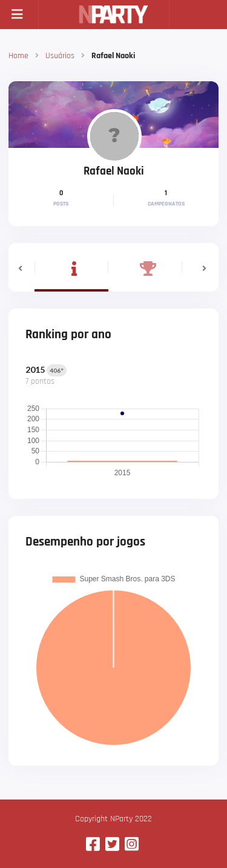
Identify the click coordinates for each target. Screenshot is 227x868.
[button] (21, 267)
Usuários (60, 56)
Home (18, 56)
